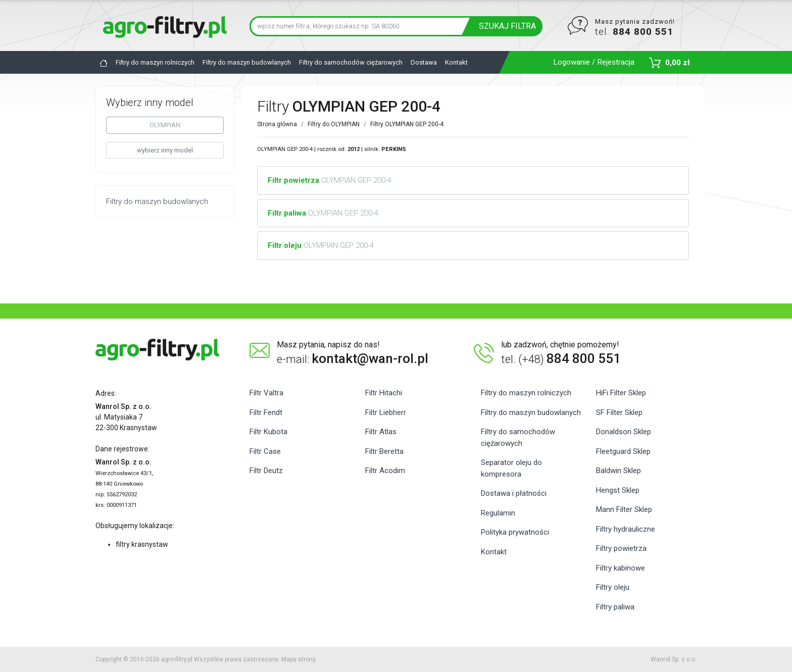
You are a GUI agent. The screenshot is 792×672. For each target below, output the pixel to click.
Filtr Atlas (381, 432)
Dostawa (424, 62)
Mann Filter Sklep (624, 509)
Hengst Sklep (618, 490)
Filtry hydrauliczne (626, 529)
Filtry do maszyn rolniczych (155, 62)
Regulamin (498, 513)
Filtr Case (265, 451)
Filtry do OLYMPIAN (334, 124)
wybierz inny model (165, 150)
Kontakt (456, 62)
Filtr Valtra (266, 393)
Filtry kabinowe (621, 568)
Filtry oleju (613, 587)
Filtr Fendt (266, 412)
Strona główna (277, 124)
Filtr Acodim (385, 471)
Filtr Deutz (266, 471)
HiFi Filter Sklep (621, 393)
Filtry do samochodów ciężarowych (351, 62)
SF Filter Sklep (619, 412)
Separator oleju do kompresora (511, 468)
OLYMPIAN (165, 125)
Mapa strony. (299, 659)
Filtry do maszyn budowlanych (247, 62)
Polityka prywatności (515, 532)
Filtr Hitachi (384, 393)
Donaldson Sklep (624, 432)
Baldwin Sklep (618, 471)
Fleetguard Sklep (623, 451)
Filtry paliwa (615, 607)
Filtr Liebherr (386, 412)
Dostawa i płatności (514, 493)
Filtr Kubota (268, 432)
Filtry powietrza (621, 548)
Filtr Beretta (384, 451)
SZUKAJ (507, 26)
